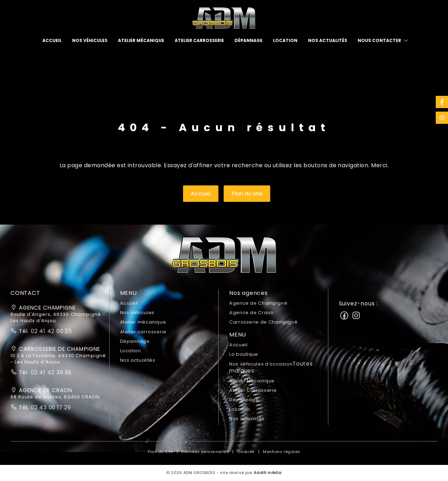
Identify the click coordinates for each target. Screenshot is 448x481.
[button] (224, 257)
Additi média (268, 473)
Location (285, 40)
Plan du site (247, 194)
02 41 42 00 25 (51, 331)
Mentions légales (282, 452)
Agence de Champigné (258, 303)
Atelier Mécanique (252, 381)
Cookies (246, 452)
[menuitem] (52, 41)
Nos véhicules (90, 40)
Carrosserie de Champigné (263, 322)
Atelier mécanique (141, 40)
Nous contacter (379, 40)
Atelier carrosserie (199, 40)
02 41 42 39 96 (50, 372)
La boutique (244, 354)
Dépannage (248, 40)
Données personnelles (205, 452)
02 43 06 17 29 (50, 407)
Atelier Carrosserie (253, 390)
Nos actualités (328, 40)
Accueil (52, 40)
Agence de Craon (251, 313)
